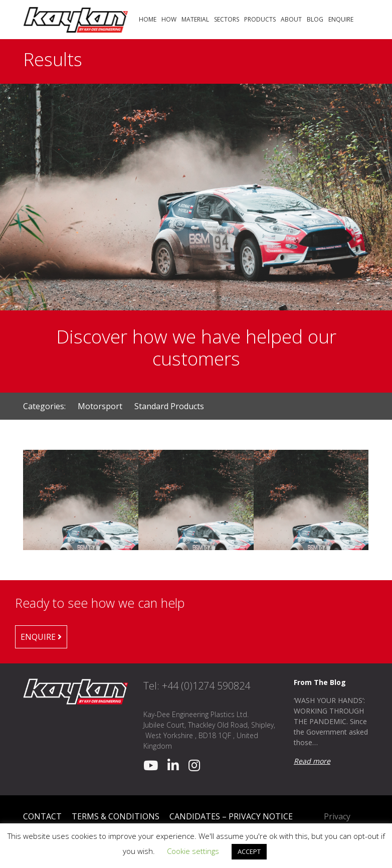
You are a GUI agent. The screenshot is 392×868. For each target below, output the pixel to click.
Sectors (227, 19)
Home (148, 19)
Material (195, 19)
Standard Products (169, 406)
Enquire (341, 19)
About (291, 19)
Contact (42, 816)
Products (260, 19)
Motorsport (101, 406)
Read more (312, 761)
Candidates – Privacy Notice (231, 816)
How (169, 19)
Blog (315, 19)
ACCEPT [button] (249, 851)
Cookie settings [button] (193, 851)
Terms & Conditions (116, 816)
